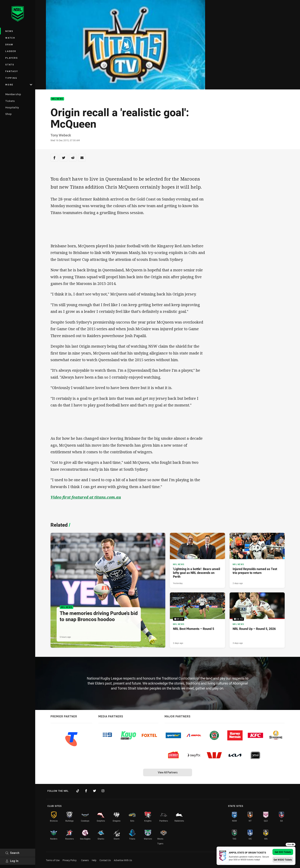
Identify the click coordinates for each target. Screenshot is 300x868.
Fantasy (12, 71)
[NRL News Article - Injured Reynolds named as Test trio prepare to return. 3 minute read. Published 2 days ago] (257, 560)
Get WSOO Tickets (283, 860)
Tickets (10, 101)
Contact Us (105, 860)
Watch (10, 38)
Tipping (11, 78)
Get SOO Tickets (283, 852)
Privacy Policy (70, 860)
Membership (13, 94)
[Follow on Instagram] (103, 791)
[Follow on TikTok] (78, 791)
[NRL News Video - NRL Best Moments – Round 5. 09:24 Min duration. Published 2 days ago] (197, 620)
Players (12, 58)
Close (291, 844)
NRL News (57, 99)
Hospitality (12, 107)
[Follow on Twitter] (95, 791)
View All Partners (168, 772)
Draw (9, 44)
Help (94, 860)
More (19, 85)
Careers (85, 860)
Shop (9, 114)
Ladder (11, 51)
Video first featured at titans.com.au (86, 497)
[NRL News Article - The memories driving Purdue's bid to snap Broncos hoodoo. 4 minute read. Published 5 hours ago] (108, 590)
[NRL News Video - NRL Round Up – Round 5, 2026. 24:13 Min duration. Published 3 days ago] (257, 620)
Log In (12, 861)
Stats (10, 64)
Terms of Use (53, 860)
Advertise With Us (123, 860)
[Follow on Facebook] (86, 791)
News (9, 31)
